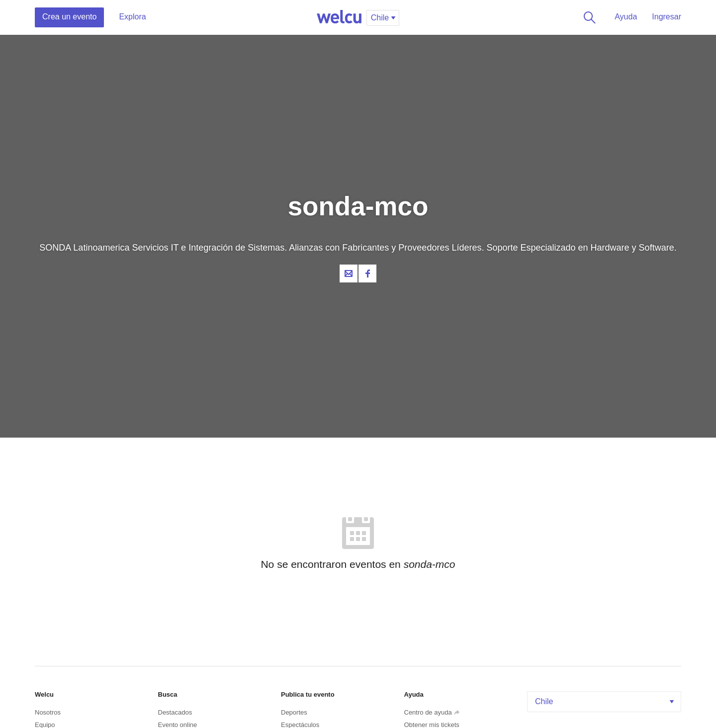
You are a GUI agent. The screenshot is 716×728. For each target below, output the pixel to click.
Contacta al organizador (349, 273)
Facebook (367, 273)
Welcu (339, 17)
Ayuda (626, 17)
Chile (605, 701)
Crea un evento (69, 17)
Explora (132, 17)
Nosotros (48, 712)
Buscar (588, 17)
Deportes (294, 712)
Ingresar (667, 17)
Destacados (175, 712)
